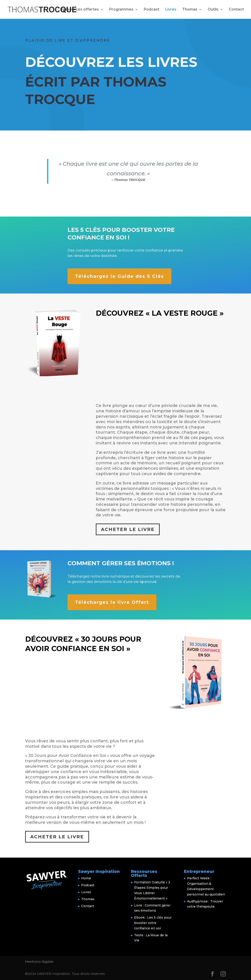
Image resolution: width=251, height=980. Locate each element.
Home (86, 878)
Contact (236, 10)
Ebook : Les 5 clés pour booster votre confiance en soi (153, 923)
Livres (171, 10)
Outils (213, 10)
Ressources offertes (80, 10)
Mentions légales (39, 962)
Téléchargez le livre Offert (112, 602)
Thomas (190, 10)
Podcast (152, 10)
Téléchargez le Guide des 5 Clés (119, 276)
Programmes (121, 10)
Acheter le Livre (128, 529)
